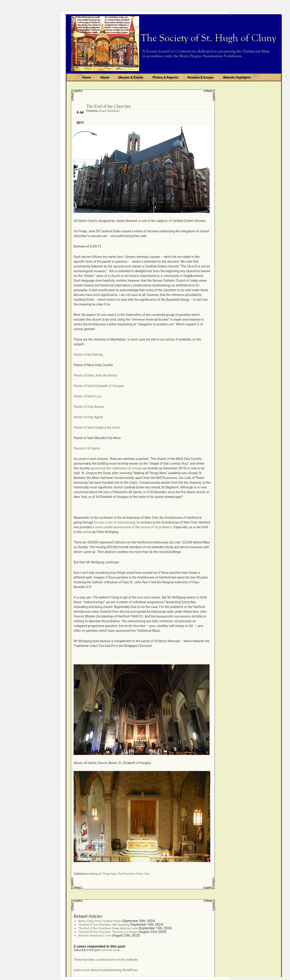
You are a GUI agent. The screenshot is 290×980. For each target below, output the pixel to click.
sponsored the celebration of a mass (116, 468)
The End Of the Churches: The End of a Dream (108, 932)
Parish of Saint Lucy (88, 396)
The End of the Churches (108, 106)
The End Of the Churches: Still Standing (104, 925)
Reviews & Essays (201, 78)
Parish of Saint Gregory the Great (97, 428)
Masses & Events (131, 78)
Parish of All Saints (87, 448)
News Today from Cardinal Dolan (100, 921)
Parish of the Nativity (88, 355)
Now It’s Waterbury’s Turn (95, 936)
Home (87, 78)
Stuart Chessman (109, 111)
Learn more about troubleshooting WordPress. (106, 970)
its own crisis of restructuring (115, 522)
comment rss (109, 950)
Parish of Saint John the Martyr (95, 375)
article (87, 532)
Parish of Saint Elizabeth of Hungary (99, 386)
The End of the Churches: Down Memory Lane (108, 928)
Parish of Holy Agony (88, 417)
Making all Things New (103, 874)
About (105, 78)
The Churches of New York (133, 874)
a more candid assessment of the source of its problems (132, 527)
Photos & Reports (165, 78)
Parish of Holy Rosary (89, 407)
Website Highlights (237, 78)
